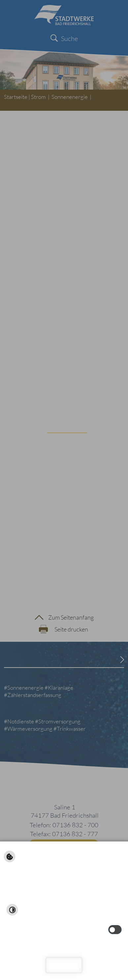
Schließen (64, 965)
